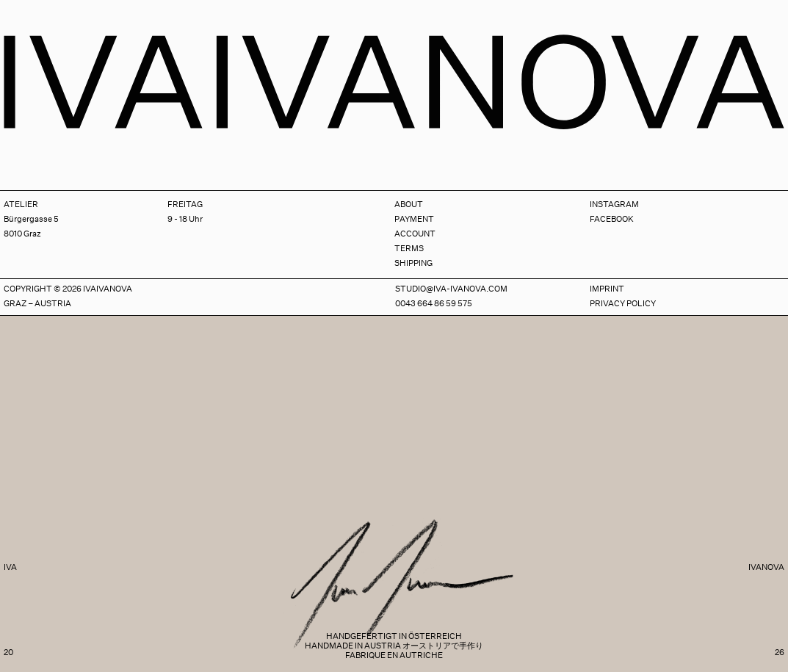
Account (415, 234)
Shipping (413, 263)
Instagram (614, 205)
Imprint (607, 289)
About (409, 205)
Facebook (612, 219)
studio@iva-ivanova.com (451, 289)
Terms (409, 249)
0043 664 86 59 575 (434, 304)
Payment (414, 219)
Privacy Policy (623, 304)
